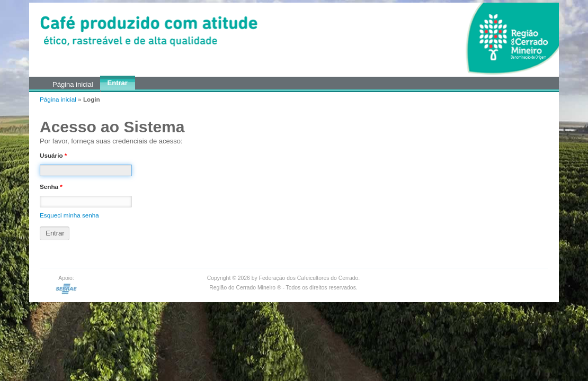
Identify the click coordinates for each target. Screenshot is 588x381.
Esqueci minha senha (69, 215)
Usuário (53, 155)
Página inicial (58, 99)
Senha (51, 187)
